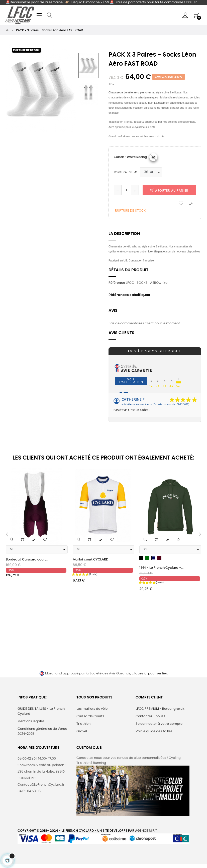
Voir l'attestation (131, 381)
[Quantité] (126, 190)
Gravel (82, 731)
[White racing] (153, 157)
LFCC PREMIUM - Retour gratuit (160, 709)
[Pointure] (151, 172)
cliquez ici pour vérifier (149, 674)
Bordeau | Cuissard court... (27, 560)
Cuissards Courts (90, 716)
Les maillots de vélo (92, 709)
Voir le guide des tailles (154, 731)
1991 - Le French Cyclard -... (161, 568)
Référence (117, 283)
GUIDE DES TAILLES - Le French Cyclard (41, 711)
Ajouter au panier (169, 191)
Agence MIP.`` (146, 831)
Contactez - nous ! (150, 716)
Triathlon (83, 724)
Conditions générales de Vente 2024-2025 (42, 731)
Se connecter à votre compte (159, 724)
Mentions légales (31, 721)
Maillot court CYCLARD (90, 560)
